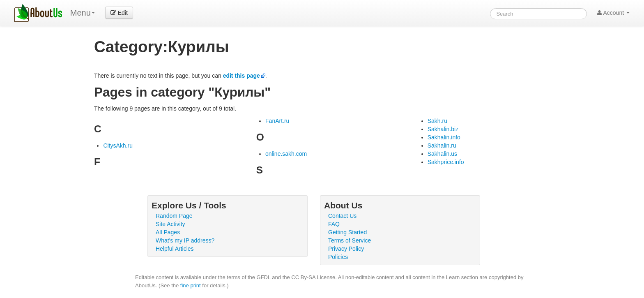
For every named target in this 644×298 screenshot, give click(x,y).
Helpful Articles (175, 249)
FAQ (334, 224)
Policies (338, 257)
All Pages (168, 232)
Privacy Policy (346, 249)
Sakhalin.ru (442, 146)
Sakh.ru (437, 121)
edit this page (241, 76)
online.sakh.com (286, 154)
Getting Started (347, 232)
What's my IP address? (185, 240)
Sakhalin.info (444, 137)
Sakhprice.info (446, 162)
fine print (191, 285)
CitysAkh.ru (118, 146)
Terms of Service (350, 240)
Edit (119, 13)
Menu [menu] (83, 13)
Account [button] (613, 13)
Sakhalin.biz (443, 129)
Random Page (174, 216)
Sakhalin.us (442, 154)
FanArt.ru (277, 121)
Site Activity (170, 224)
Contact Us (342, 216)
